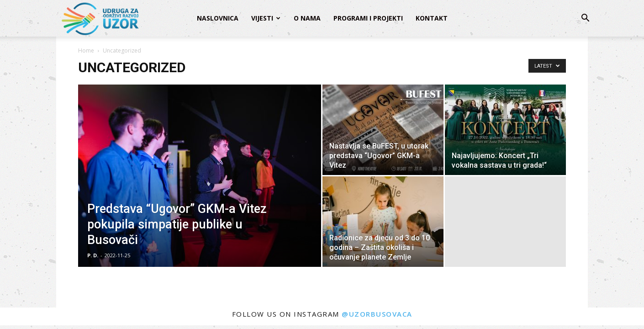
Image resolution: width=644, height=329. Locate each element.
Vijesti (262, 18)
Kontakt (432, 18)
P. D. (93, 255)
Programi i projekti (368, 18)
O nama (307, 18)
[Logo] (99, 19)
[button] (585, 19)
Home (86, 50)
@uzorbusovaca (377, 314)
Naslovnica (218, 18)
